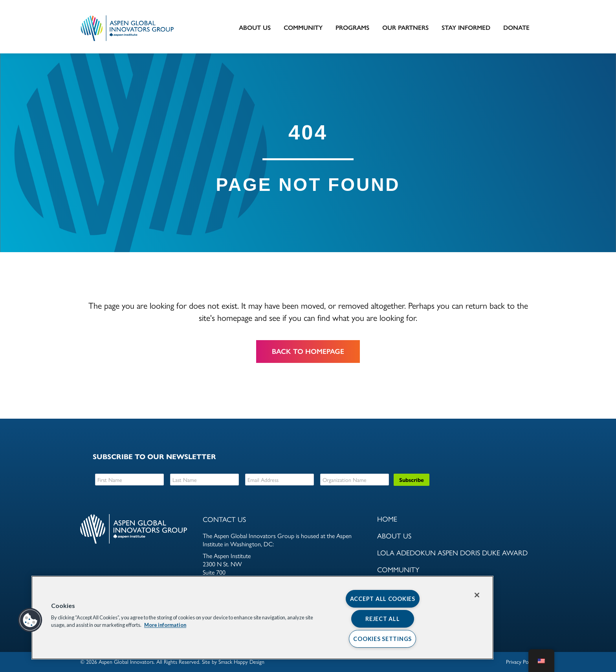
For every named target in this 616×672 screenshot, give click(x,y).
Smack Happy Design (241, 661)
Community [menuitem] (303, 28)
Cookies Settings (382, 639)
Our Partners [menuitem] (405, 28)
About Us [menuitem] (255, 28)
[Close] (477, 595)
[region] (262, 618)
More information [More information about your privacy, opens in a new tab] (165, 625)
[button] (30, 620)
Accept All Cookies (383, 599)
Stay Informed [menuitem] (466, 28)
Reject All (382, 619)
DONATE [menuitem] (516, 28)
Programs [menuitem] (352, 28)
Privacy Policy (521, 661)
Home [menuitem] (387, 519)
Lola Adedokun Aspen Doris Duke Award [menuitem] (452, 552)
